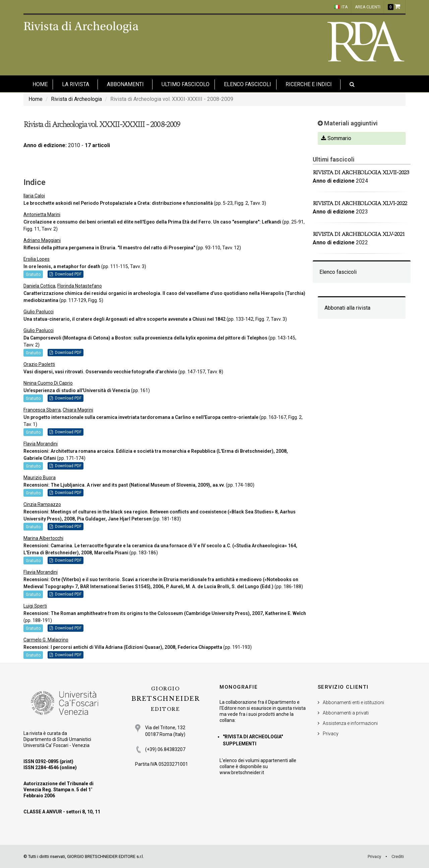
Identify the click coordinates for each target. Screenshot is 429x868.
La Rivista (76, 84)
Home (36, 99)
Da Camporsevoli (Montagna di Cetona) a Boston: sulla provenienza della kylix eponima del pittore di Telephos (145, 338)
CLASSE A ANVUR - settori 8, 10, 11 (62, 812)
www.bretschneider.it (242, 772)
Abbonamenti (125, 84)
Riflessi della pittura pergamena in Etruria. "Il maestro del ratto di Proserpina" (109, 248)
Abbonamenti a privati (346, 713)
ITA (341, 7)
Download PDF (66, 274)
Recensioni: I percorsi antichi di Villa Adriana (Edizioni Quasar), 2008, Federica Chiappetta (123, 647)
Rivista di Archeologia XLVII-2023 (361, 172)
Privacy (331, 734)
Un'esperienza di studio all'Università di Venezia (77, 390)
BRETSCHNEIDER (166, 699)
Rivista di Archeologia (76, 99)
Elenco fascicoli (248, 84)
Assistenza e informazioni (350, 723)
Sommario (336, 138)
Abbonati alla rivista (347, 308)
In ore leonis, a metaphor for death (62, 266)
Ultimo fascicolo (186, 84)
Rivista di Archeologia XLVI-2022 (360, 203)
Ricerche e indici (309, 84)
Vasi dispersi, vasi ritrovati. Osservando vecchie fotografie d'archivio (100, 372)
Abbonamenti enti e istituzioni (353, 702)
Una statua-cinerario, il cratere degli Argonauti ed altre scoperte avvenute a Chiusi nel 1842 (125, 319)
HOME (40, 84)
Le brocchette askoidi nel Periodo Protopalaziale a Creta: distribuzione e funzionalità (118, 203)
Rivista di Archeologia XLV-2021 (359, 234)
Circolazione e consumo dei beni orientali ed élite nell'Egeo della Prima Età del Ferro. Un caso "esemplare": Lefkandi (152, 222)
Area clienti (368, 7)
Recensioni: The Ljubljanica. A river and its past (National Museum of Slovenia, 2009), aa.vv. (125, 485)
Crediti (398, 856)
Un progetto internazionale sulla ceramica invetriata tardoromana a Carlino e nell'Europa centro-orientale (141, 417)
